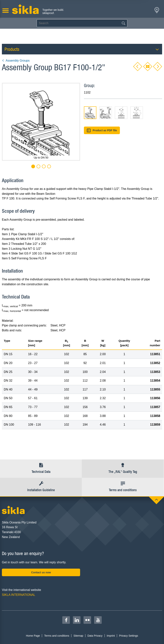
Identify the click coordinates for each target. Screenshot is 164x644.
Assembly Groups (16, 61)
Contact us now (41, 572)
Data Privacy (95, 636)
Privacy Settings (129, 636)
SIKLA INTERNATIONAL (19, 595)
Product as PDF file (102, 130)
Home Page (33, 636)
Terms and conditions (57, 636)
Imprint (111, 636)
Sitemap (78, 636)
